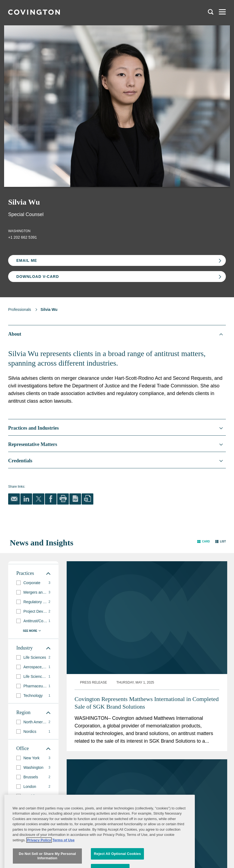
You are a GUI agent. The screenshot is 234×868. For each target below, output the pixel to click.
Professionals (20, 309)
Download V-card (38, 277)
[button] (204, 541)
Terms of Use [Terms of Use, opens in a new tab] (64, 865)
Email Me (27, 260)
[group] (33, 583)
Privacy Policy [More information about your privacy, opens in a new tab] (39, 865)
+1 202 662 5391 (23, 237)
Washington (19, 231)
